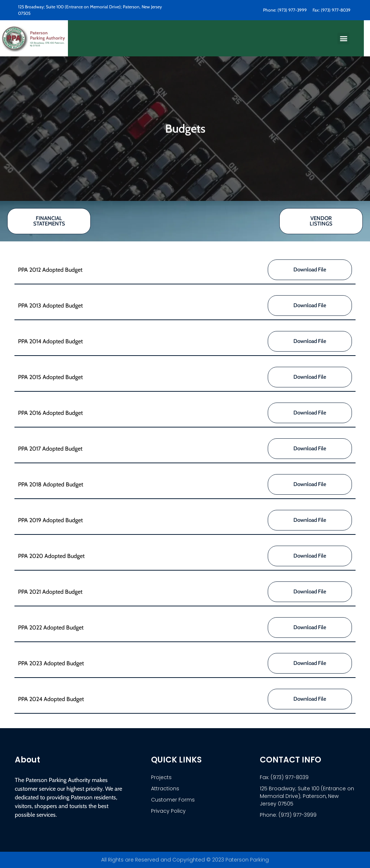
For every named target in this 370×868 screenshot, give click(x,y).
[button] (343, 38)
